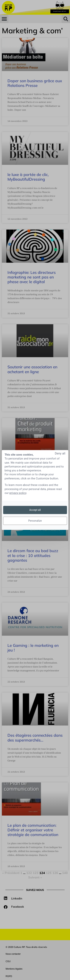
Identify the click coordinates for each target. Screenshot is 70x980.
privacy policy (18, 493)
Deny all (60, 453)
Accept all (35, 510)
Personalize (35, 521)
